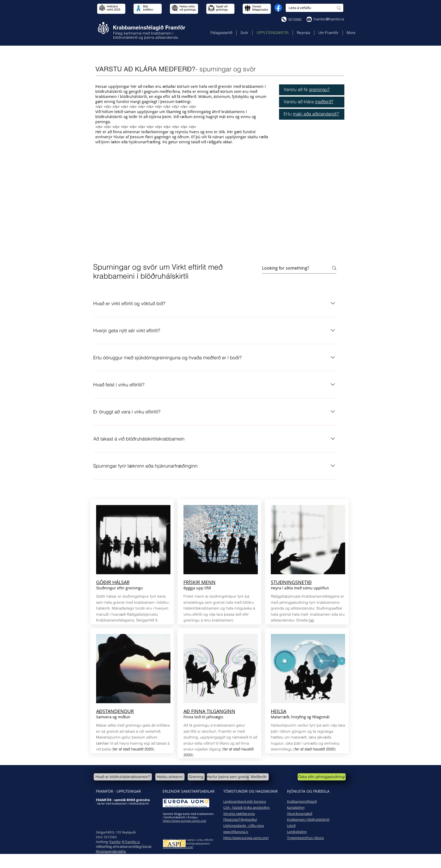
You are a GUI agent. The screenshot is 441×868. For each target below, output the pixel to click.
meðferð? (324, 102)
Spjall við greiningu (222, 8)
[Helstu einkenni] (170, 777)
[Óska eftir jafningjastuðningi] (322, 777)
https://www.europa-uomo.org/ (246, 838)
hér (311, 620)
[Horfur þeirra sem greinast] (229, 777)
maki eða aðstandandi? (316, 114)
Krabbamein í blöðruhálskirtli (308, 819)
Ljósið (291, 826)
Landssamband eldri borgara (245, 801)
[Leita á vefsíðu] (307, 8)
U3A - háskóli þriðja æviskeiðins (247, 807)
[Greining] (196, 777)
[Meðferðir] (259, 777)
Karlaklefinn (296, 807)
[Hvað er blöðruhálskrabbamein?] (123, 777)
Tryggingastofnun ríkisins (305, 838)
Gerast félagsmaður (260, 8)
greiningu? (319, 89)
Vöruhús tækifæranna (239, 814)
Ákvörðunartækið (300, 814)
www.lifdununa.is (236, 832)
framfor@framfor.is (329, 19)
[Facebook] (278, 8)
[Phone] (284, 19)
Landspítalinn (297, 832)
